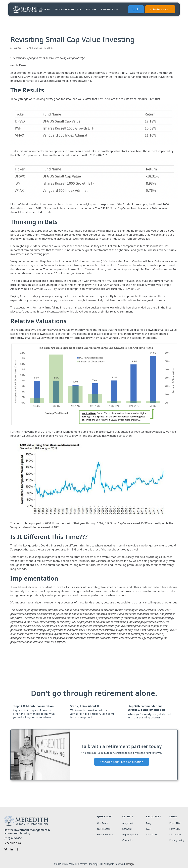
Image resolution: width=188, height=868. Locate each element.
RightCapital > (130, 835)
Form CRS (175, 829)
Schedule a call (13, 843)
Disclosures (176, 835)
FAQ (148, 829)
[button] (69, 9)
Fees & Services (106, 835)
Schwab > (128, 829)
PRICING (91, 9)
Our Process (104, 829)
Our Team (44, 9)
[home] (28, 9)
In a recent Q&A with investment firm (87, 281)
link (123, 73)
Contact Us (152, 835)
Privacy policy (177, 840)
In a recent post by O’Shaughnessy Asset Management (44, 330)
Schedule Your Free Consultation (122, 762)
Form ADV (175, 823)
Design (130, 864)
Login (136, 9)
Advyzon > (128, 823)
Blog (149, 823)
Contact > (128, 840)
